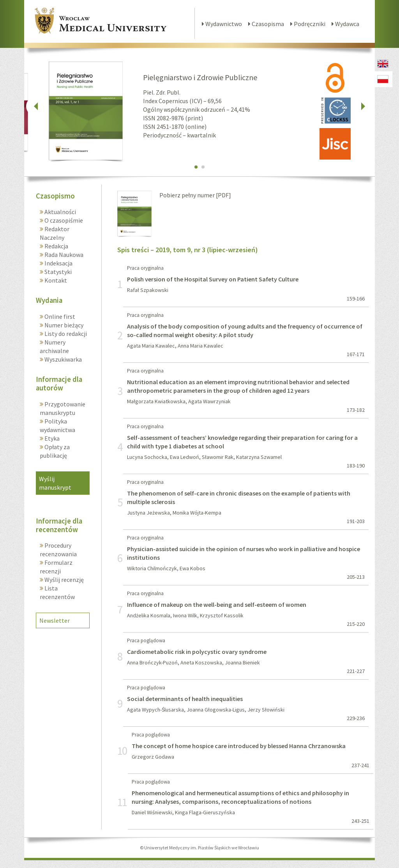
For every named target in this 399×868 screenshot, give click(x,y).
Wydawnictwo (222, 24)
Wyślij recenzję (64, 580)
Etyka (51, 438)
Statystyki (57, 272)
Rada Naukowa (63, 255)
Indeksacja (58, 263)
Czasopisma (266, 24)
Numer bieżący (63, 325)
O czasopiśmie (63, 220)
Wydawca (345, 24)
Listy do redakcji (65, 334)
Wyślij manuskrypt (55, 483)
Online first (59, 316)
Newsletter (55, 620)
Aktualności (60, 212)
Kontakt (55, 280)
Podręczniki (308, 24)
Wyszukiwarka (63, 359)
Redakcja (56, 246)
